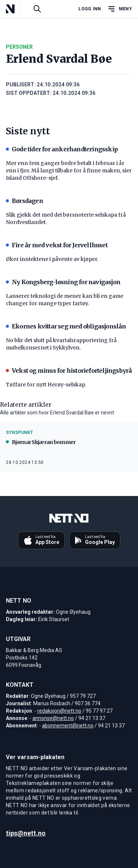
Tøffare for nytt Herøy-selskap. (46, 385)
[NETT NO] (16, 9)
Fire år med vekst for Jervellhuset (57, 245)
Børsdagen (24, 201)
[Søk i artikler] (37, 9)
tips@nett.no (26, 833)
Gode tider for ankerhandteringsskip (62, 149)
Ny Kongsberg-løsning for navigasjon (63, 282)
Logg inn (90, 9)
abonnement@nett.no (68, 726)
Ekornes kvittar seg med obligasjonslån (66, 326)
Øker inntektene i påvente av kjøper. (52, 259)
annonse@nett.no (53, 718)
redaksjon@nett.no (59, 711)
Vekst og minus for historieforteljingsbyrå (69, 371)
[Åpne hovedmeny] (120, 9)
